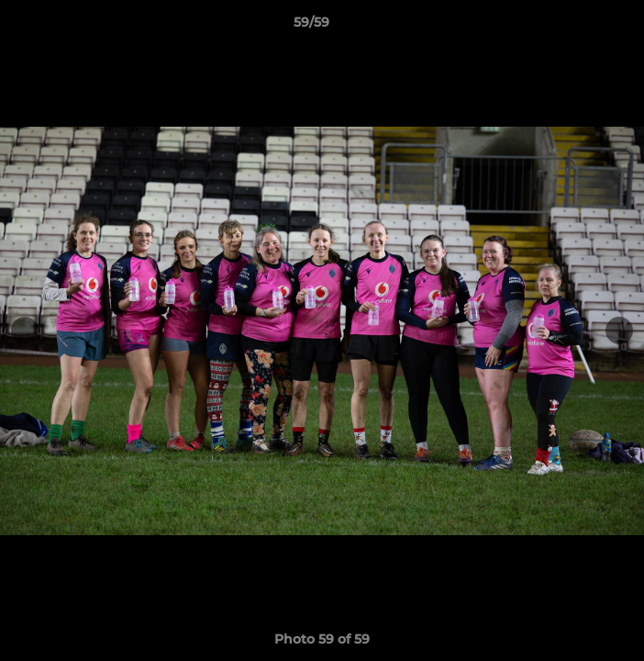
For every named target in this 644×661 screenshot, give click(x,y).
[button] (578, 27)
